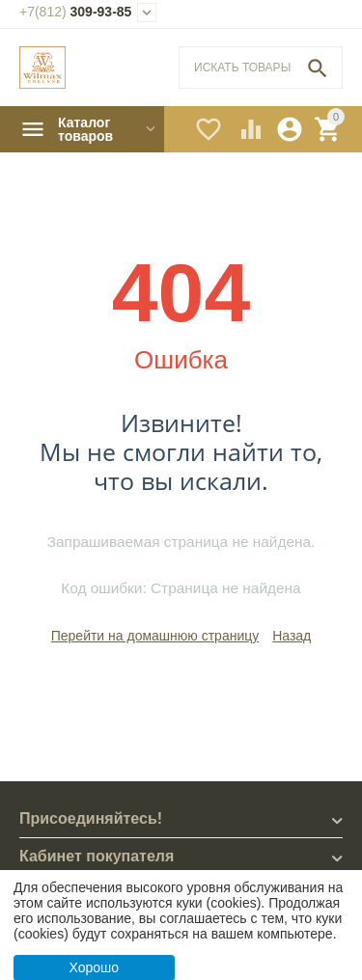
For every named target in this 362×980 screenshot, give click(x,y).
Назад (292, 636)
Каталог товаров (85, 129)
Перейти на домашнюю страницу (155, 636)
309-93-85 (75, 12)
